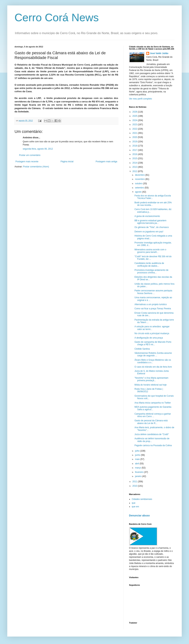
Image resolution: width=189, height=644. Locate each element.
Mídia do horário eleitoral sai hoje (151, 385)
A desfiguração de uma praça (149, 338)
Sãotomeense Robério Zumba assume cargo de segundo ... (153, 354)
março (138, 468)
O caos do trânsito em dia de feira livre (153, 367)
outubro (139, 184)
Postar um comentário (30, 155)
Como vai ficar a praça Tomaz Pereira (153, 309)
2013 (135, 167)
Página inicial (67, 162)
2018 (135, 146)
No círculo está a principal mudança (152, 333)
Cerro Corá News (57, 18)
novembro (140, 179)
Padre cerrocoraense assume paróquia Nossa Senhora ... (153, 292)
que (134, 503)
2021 (135, 133)
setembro (140, 188)
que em (135, 507)
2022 (135, 129)
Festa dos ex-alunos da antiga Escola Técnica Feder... (153, 197)
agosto (139, 192)
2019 (135, 142)
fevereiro (140, 472)
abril (137, 464)
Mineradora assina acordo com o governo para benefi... (150, 251)
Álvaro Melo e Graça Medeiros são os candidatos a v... (153, 361)
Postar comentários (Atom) (36, 167)
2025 (135, 116)
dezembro (140, 175)
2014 (135, 163)
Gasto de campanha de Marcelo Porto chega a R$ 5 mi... (153, 343)
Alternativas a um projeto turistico (151, 304)
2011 (135, 482)
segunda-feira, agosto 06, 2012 (38, 149)
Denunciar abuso (139, 515)
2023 (135, 125)
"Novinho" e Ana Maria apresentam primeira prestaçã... (151, 379)
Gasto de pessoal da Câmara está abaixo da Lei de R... (151, 422)
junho (138, 455)
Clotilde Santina (142, 349)
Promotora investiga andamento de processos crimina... (151, 271)
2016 (135, 154)
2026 (135, 112)
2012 (135, 171)
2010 (135, 486)
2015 (135, 158)
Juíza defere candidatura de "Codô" (152, 434)
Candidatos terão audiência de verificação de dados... (149, 264)
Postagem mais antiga (106, 162)
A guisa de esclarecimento (147, 216)
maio (138, 459)
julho (138, 451)
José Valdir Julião (159, 53)
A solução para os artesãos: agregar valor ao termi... (152, 328)
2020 (135, 137)
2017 (135, 150)
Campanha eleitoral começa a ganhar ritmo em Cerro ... (153, 415)
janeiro (139, 476)
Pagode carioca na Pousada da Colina (153, 445)
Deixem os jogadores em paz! (149, 232)
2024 (135, 120)
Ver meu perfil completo (140, 99)
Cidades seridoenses (142, 499)
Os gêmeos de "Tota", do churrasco (152, 227)
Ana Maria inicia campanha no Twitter (153, 403)
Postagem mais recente (27, 162)
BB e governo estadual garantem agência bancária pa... (150, 222)
